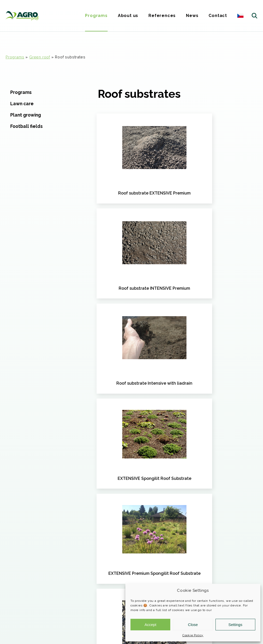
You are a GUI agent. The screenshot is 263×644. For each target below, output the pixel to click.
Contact (218, 16)
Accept (151, 625)
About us (128, 16)
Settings (235, 625)
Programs (96, 16)
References (162, 16)
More (14, 555)
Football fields (26, 126)
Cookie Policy (193, 635)
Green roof (40, 57)
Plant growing (26, 115)
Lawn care (22, 104)
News (192, 16)
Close (193, 625)
